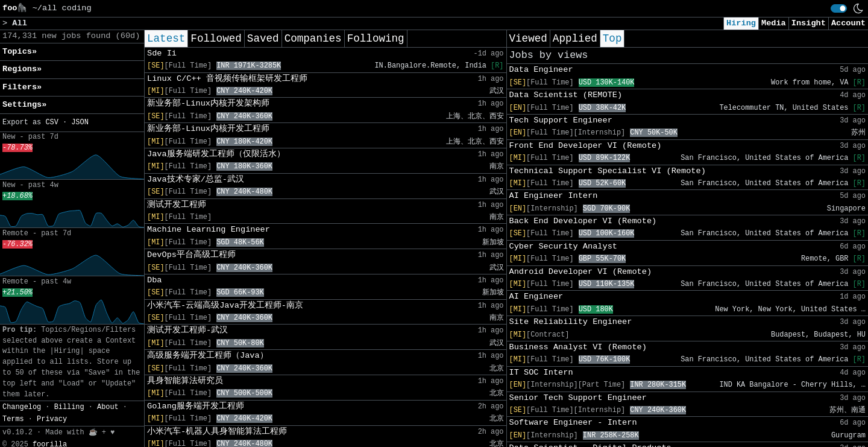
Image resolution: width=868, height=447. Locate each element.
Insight (809, 23)
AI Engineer (536, 296)
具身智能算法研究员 (185, 381)
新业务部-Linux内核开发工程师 (208, 129)
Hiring (741, 23)
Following (376, 39)
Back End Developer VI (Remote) (583, 221)
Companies (313, 39)
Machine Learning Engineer (209, 230)
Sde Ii (162, 53)
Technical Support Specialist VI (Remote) (608, 171)
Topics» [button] (20, 52)
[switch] (839, 8)
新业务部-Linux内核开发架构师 (208, 103)
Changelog (22, 407)
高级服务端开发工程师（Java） (208, 356)
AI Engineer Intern (554, 196)
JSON (80, 122)
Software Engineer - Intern (573, 423)
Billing (69, 407)
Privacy (52, 419)
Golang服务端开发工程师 (196, 406)
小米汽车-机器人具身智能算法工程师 (217, 432)
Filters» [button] (22, 87)
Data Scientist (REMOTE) (566, 95)
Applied (575, 39)
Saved (263, 39)
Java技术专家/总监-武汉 (196, 179)
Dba (154, 280)
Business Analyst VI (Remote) (578, 347)
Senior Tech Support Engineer (578, 398)
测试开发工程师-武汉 (187, 330)
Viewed (528, 39)
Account (848, 23)
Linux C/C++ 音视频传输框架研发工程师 (227, 79)
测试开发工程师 (177, 205)
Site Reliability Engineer (571, 322)
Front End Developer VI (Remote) (586, 146)
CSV (52, 122)
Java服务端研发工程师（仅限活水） (216, 154)
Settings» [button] (24, 105)
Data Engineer (541, 70)
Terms (13, 419)
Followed (216, 39)
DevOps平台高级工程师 (191, 255)
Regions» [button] (22, 69)
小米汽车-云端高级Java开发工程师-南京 (225, 306)
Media (774, 23)
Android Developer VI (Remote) (581, 272)
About (108, 407)
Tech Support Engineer (561, 120)
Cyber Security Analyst (563, 246)
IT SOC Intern (541, 372)
